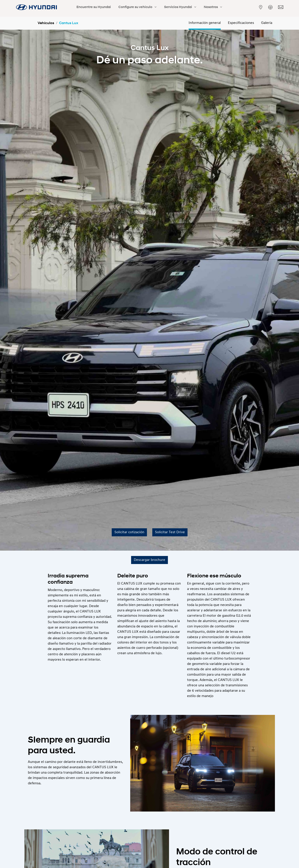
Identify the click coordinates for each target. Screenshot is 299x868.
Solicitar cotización (129, 532)
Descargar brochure (149, 560)
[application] (148, 7)
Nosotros (199, 7)
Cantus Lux (69, 23)
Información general (205, 23)
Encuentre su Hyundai (92, 7)
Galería (267, 23)
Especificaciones (241, 23)
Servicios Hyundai (170, 7)
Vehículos (46, 23)
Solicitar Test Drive (170, 532)
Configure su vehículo (131, 7)
